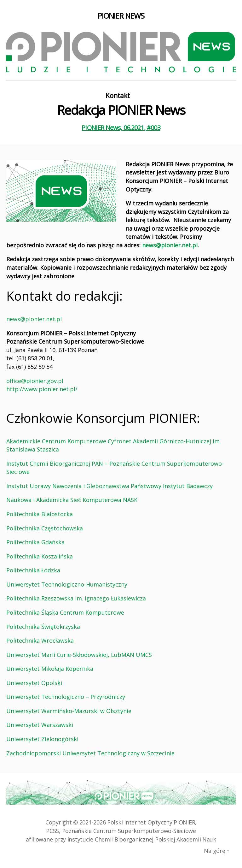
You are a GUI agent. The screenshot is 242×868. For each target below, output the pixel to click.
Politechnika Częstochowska (45, 528)
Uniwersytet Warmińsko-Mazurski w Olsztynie (69, 711)
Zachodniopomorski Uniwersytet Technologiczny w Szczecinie (90, 753)
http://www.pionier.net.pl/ (42, 389)
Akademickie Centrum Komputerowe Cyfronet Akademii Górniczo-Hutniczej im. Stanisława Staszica (114, 445)
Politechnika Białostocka (40, 514)
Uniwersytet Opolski (34, 683)
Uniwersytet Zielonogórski (42, 739)
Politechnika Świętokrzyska (43, 627)
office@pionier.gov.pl (35, 381)
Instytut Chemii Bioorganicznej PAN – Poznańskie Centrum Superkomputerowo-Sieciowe (115, 468)
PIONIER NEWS (121, 16)
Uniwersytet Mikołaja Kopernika (50, 669)
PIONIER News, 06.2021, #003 (121, 128)
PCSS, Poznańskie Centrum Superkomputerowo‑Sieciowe (121, 831)
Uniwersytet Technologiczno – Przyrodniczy (66, 697)
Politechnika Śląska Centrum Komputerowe (65, 612)
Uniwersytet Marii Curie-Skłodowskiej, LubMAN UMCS (79, 655)
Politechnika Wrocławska (40, 641)
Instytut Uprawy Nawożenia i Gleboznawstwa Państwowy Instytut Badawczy (109, 486)
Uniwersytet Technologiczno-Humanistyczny (67, 584)
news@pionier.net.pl (170, 245)
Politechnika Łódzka (33, 570)
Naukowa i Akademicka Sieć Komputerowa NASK (72, 500)
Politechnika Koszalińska (40, 556)
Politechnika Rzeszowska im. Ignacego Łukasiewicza (76, 598)
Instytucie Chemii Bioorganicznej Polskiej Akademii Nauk (142, 839)
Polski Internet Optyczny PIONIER (151, 822)
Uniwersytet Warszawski (40, 725)
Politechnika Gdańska (35, 542)
